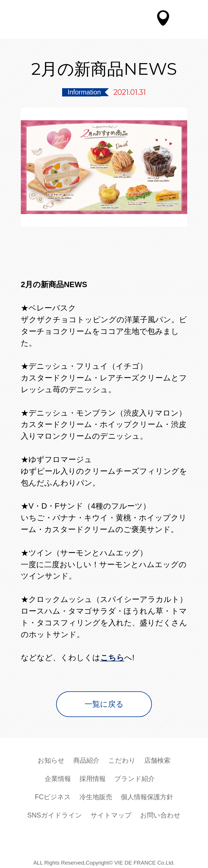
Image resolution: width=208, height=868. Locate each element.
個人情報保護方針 (147, 796)
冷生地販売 (96, 796)
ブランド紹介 (134, 777)
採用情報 (93, 777)
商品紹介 (86, 759)
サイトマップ (111, 814)
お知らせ (51, 759)
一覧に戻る (104, 704)
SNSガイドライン (55, 814)
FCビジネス (53, 796)
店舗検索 (157, 759)
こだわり (122, 759)
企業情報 (58, 777)
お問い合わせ (160, 814)
